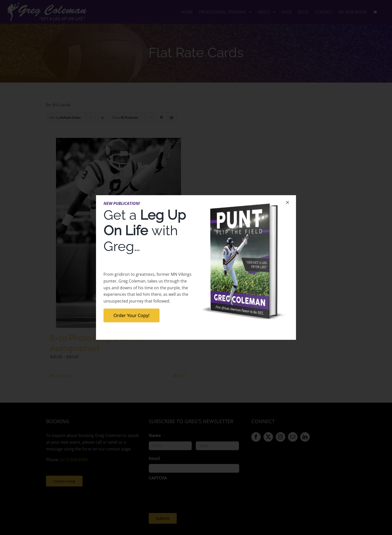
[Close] (287, 202)
